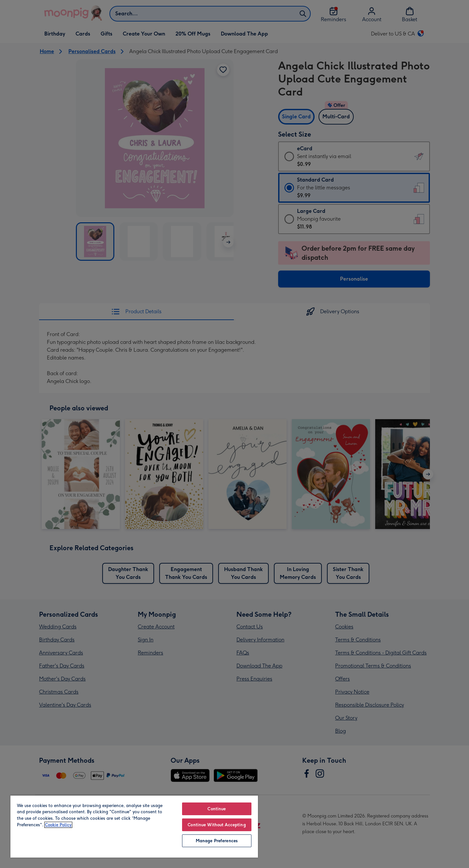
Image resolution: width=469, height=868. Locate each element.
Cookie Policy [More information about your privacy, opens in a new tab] (58, 825)
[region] (134, 826)
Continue (217, 809)
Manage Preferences (217, 841)
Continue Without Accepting (217, 825)
